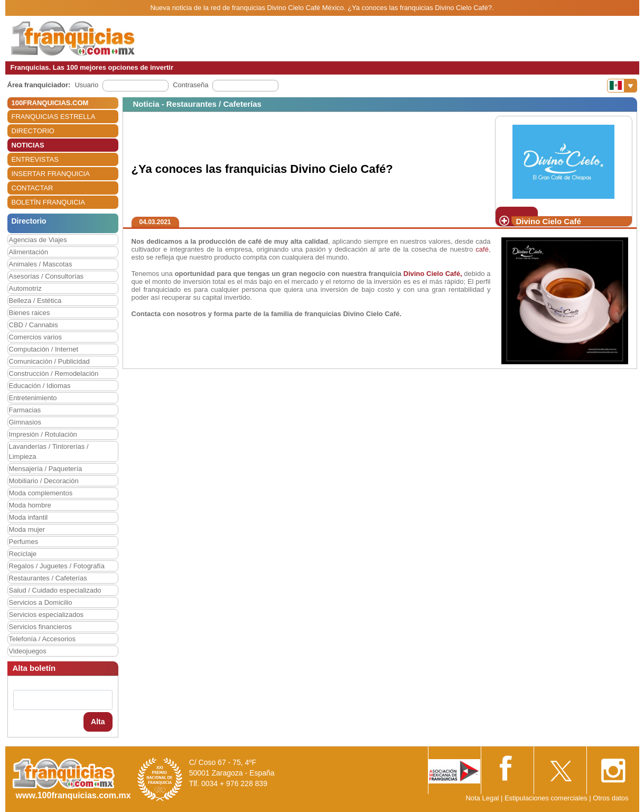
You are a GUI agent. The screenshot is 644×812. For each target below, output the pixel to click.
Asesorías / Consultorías (46, 276)
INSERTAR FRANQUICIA (51, 174)
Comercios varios (35, 337)
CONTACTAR (32, 188)
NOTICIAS (28, 145)
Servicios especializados (46, 615)
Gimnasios (25, 422)
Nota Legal (482, 798)
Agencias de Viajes (38, 240)
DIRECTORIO (33, 131)
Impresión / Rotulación (43, 434)
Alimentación (29, 252)
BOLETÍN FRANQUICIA (48, 202)
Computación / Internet (44, 349)
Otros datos (610, 798)
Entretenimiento (33, 398)
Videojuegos (28, 651)
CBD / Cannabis (34, 325)
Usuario (86, 85)
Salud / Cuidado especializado (55, 590)
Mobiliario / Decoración (44, 481)
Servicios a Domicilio (41, 602)
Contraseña (190, 85)
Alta (98, 722)
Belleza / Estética (35, 301)
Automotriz (25, 288)
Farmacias (25, 410)
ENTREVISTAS (35, 159)
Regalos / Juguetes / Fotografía (57, 566)
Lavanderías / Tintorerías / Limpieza (49, 451)
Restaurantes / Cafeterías (48, 578)
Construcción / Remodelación (54, 373)
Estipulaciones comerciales (547, 798)
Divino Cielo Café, (433, 274)
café (482, 249)
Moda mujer (27, 529)
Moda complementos (41, 493)
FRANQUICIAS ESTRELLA (54, 117)
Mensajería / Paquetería (46, 469)
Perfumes (24, 542)
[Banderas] (622, 86)
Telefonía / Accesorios (42, 639)
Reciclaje (23, 554)
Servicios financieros (40, 627)
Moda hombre (30, 505)
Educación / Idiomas (40, 386)
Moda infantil (29, 517)
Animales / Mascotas (41, 264)
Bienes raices (30, 313)
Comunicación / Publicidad (49, 361)
